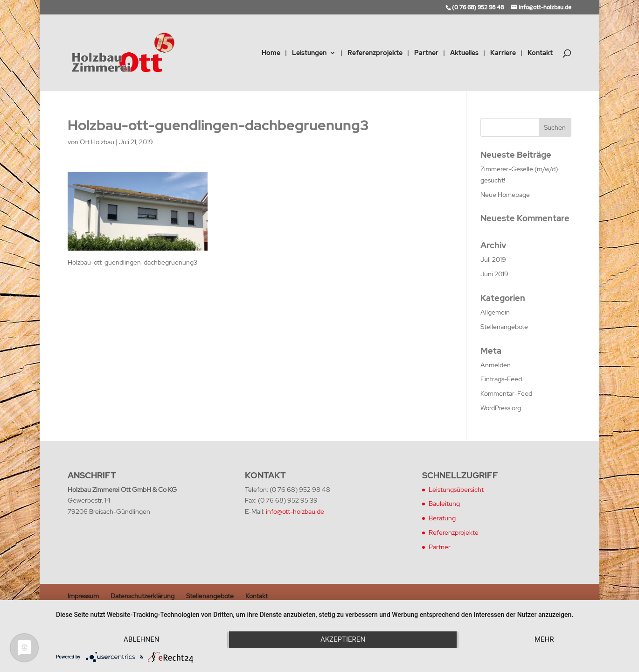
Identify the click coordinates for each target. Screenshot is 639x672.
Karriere (503, 53)
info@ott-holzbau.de (295, 511)
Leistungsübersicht (456, 490)
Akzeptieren (343, 639)
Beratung (442, 518)
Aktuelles (464, 53)
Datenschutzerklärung (142, 596)
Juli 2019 (493, 259)
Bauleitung (444, 504)
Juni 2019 (494, 274)
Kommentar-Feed (506, 393)
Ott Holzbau (97, 142)
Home (271, 53)
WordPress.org (501, 408)
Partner (426, 53)
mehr (544, 639)
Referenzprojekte (375, 53)
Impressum (83, 596)
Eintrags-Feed (501, 379)
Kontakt (540, 53)
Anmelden (496, 365)
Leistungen (309, 53)
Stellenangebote (504, 327)
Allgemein (495, 312)
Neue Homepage (505, 195)
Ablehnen (141, 639)
